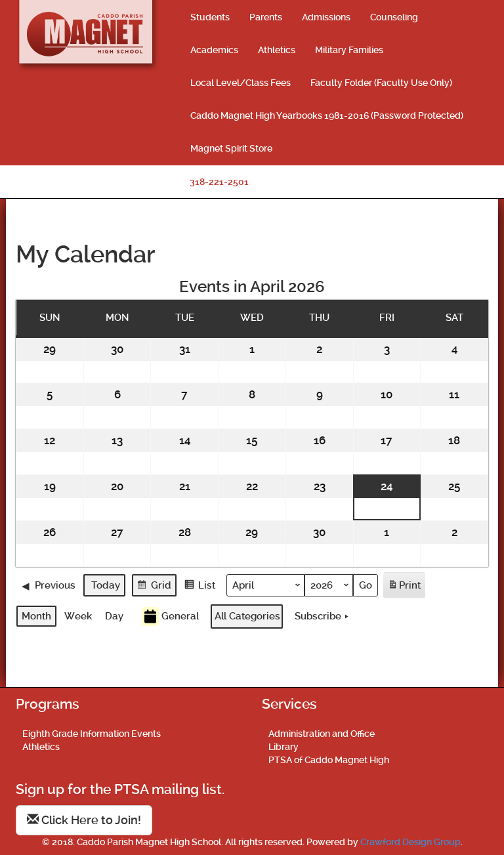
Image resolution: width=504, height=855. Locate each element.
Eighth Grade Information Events (92, 734)
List (199, 586)
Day (114, 616)
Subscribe (323, 616)
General (170, 616)
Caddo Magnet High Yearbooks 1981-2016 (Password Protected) (327, 115)
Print (404, 587)
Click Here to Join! (84, 820)
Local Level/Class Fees (241, 83)
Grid (154, 586)
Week (78, 616)
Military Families (349, 50)
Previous (49, 585)
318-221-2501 (219, 182)
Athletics (277, 50)
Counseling (394, 17)
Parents (266, 17)
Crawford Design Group (410, 842)
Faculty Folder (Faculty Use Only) (381, 83)
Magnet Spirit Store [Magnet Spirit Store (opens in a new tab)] (231, 148)
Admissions (326, 17)
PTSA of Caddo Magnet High (329, 760)
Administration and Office (322, 734)
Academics (214, 50)
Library (283, 747)
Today (106, 585)
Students (210, 17)
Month (36, 616)
